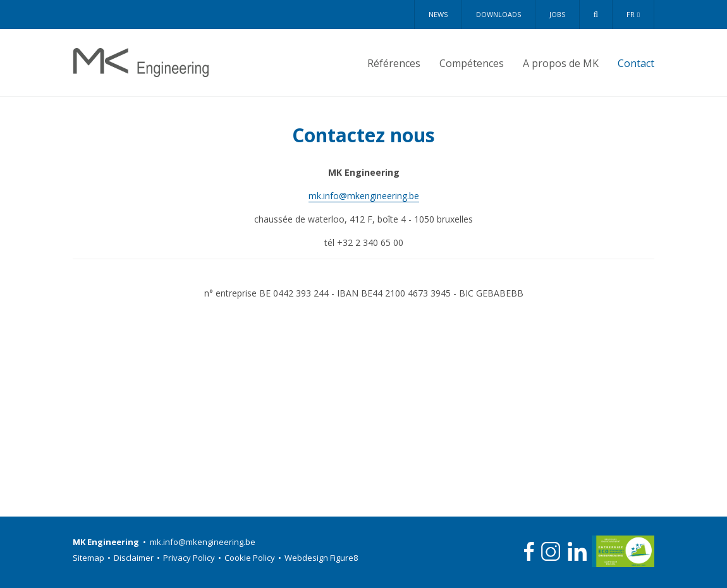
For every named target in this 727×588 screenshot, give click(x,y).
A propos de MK (561, 63)
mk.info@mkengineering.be (364, 196)
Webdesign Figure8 (321, 558)
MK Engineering (141, 63)
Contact (636, 63)
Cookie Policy (254, 558)
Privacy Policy (194, 558)
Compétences (472, 63)
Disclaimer (138, 558)
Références (394, 63)
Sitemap (93, 558)
